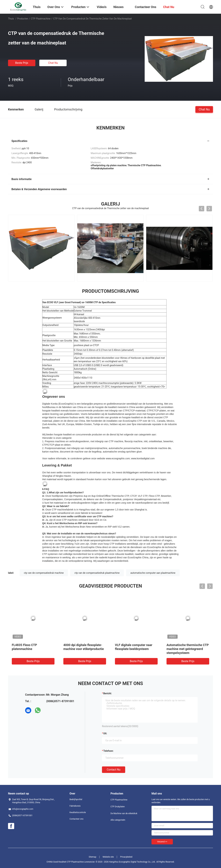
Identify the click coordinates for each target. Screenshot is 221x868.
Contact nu (114, 770)
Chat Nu (53, 63)
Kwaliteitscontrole (78, 812)
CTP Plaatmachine (41, 19)
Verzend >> (162, 842)
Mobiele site (108, 857)
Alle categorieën (118, 820)
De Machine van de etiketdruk (124, 813)
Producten (23, 19)
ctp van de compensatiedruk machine (44, 573)
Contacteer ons (76, 819)
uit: (105, 733)
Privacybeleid (126, 857)
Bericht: (108, 693)
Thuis (11, 19)
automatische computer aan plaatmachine (153, 573)
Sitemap (93, 857)
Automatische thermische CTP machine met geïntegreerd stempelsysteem (188, 649)
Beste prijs (22, 63)
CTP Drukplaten (118, 807)
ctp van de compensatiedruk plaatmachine (97, 573)
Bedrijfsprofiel (76, 799)
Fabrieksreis (75, 806)
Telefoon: (108, 751)
